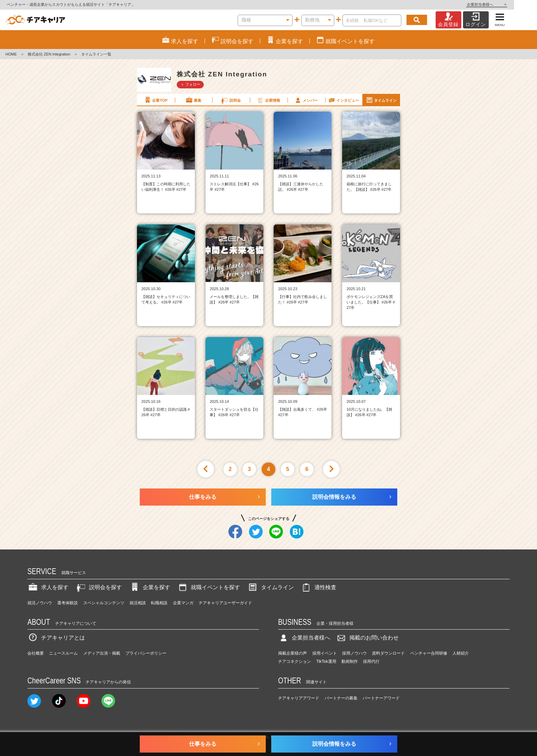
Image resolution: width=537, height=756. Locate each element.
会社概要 (36, 653)
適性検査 (319, 587)
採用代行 (371, 661)
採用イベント (325, 653)
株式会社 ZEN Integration (49, 54)
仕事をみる (203, 497)
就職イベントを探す (209, 587)
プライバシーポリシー (146, 653)
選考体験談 (67, 603)
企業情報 (268, 100)
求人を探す (48, 587)
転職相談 (159, 603)
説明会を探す (99, 587)
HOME (11, 54)
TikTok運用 (326, 661)
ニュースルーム (63, 653)
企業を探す (150, 587)
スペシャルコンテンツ (104, 603)
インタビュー (344, 100)
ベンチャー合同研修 (429, 653)
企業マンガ (183, 603)
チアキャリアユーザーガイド (225, 603)
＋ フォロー (190, 84)
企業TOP (155, 100)
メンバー (306, 100)
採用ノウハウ (354, 653)
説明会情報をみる (334, 497)
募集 (193, 100)
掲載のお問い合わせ (367, 638)
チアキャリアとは (56, 638)
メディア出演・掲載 (102, 653)
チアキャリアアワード (299, 698)
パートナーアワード (381, 698)
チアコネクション (295, 661)
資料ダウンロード (388, 653)
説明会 (231, 100)
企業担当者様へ (510, 4)
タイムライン (381, 100)
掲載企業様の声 (292, 653)
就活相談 (138, 603)
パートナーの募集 (341, 698)
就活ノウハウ (40, 603)
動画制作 (350, 661)
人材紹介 (461, 653)
